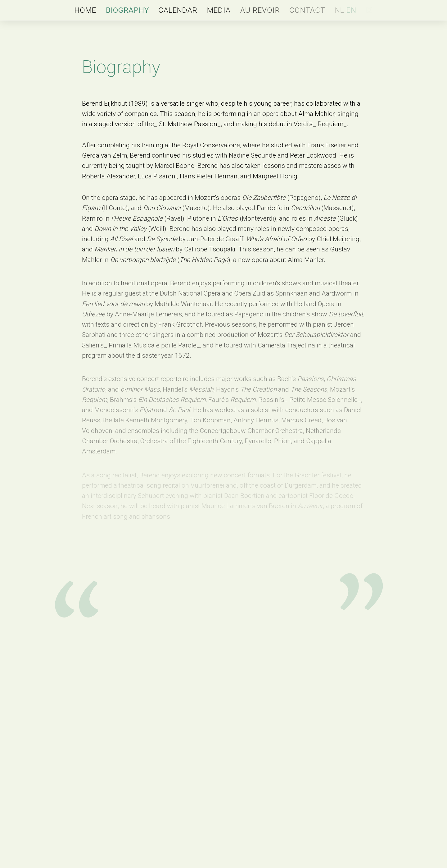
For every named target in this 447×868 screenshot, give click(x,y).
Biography (127, 10)
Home (85, 10)
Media (219, 10)
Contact (307, 10)
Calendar (178, 10)
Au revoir (260, 10)
